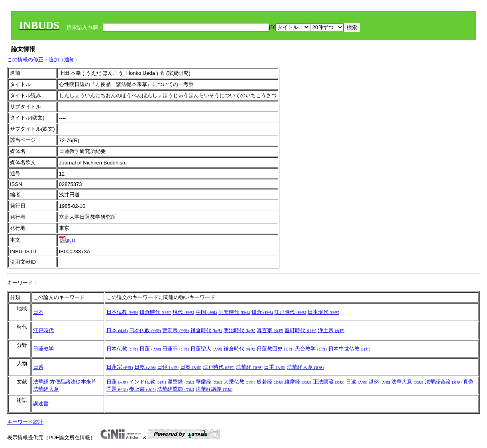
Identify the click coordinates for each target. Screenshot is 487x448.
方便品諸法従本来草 (73, 382)
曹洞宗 (176, 330)
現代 (183, 312)
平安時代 (234, 312)
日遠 (38, 367)
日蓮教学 (43, 349)
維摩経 (298, 382)
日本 (38, 312)
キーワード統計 (25, 422)
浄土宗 (331, 330)
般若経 (270, 382)
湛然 (379, 382)
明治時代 (240, 330)
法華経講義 (214, 389)
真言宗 (270, 330)
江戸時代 (290, 312)
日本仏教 (122, 312)
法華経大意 (305, 367)
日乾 (145, 367)
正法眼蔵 (329, 382)
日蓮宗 (176, 349)
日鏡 (168, 367)
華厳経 (209, 382)
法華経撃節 (176, 389)
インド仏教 (148, 382)
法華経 (249, 367)
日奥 (191, 367)
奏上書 (142, 389)
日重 (275, 367)
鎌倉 (262, 312)
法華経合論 (443, 382)
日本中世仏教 (350, 349)
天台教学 (311, 349)
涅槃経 (181, 382)
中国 (206, 312)
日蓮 (150, 349)
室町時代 (300, 330)
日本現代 (324, 312)
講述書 (41, 404)
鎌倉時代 (155, 312)
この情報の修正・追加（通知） (43, 60)
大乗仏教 (240, 382)
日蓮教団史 (275, 349)
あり (68, 241)
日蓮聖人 (206, 349)
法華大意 (407, 382)
